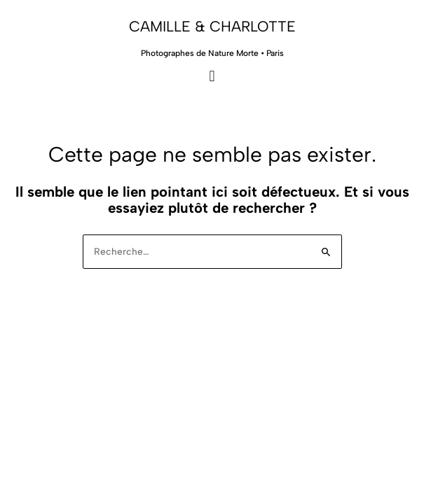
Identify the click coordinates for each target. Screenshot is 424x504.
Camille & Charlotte (212, 26)
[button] (212, 76)
